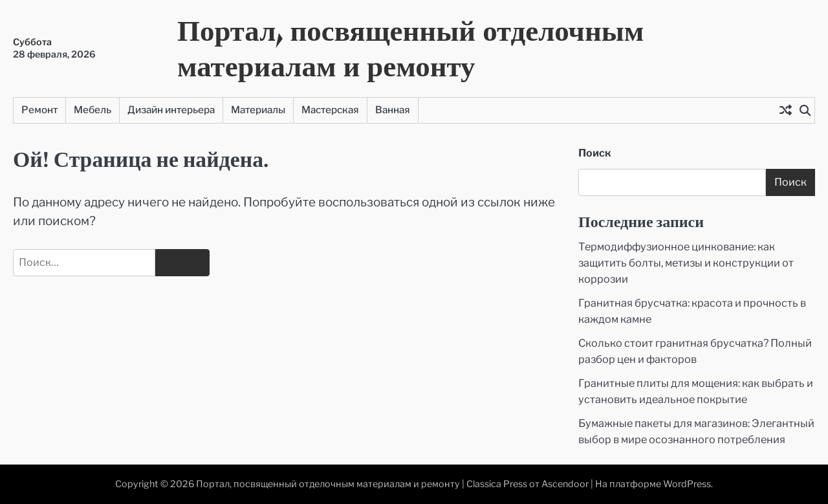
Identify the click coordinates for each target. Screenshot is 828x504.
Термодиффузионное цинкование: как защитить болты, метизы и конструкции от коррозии (686, 263)
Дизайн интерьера (171, 110)
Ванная (393, 110)
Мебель (93, 110)
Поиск (595, 153)
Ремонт (39, 110)
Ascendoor (565, 484)
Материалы (258, 110)
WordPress (687, 484)
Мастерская (330, 110)
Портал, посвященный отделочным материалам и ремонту (410, 48)
